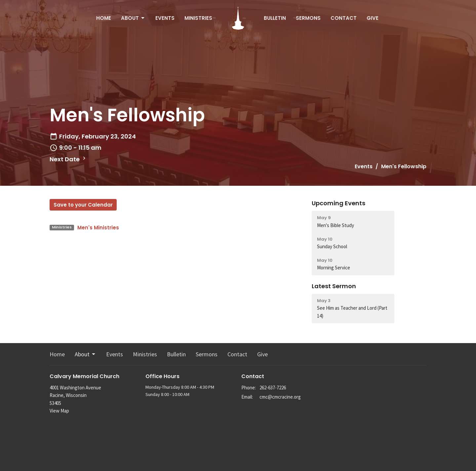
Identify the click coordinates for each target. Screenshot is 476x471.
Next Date (68, 159)
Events (165, 18)
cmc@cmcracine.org (280, 397)
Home (104, 18)
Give (373, 18)
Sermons (308, 18)
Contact (344, 18)
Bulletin (275, 18)
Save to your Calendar (83, 205)
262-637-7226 (273, 388)
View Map (59, 411)
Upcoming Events (338, 203)
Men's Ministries (98, 228)
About (133, 18)
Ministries (198, 18)
